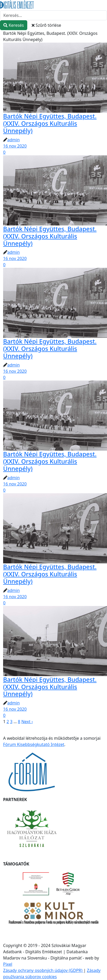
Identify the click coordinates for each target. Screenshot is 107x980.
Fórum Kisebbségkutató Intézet (34, 744)
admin (14, 140)
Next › (27, 722)
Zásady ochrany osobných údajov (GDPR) (43, 970)
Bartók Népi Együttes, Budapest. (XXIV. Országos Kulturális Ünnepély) (50, 123)
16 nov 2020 (15, 146)
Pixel (8, 964)
